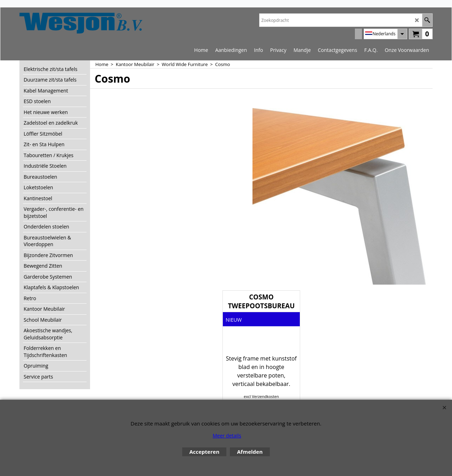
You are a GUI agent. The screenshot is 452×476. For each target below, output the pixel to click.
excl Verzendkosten (261, 396)
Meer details (227, 436)
